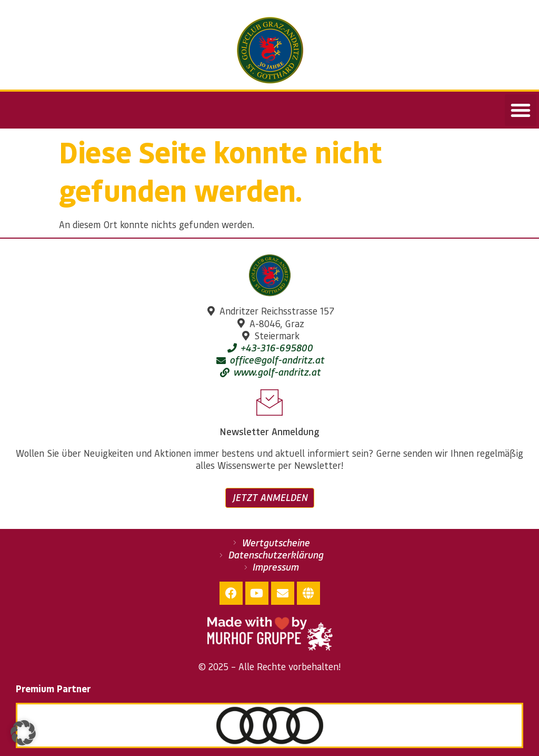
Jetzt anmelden (270, 497)
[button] (521, 110)
